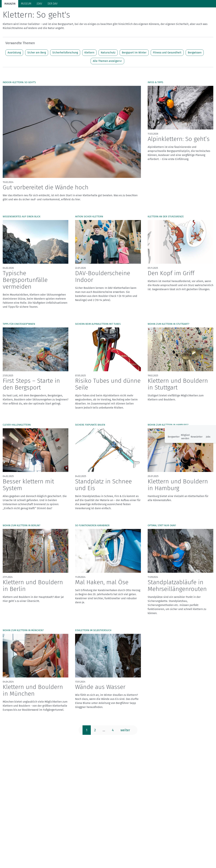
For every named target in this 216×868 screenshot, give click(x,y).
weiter (125, 743)
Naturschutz (108, 66)
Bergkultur (128, 14)
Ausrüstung (14, 66)
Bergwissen (195, 66)
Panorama (180, 14)
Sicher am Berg (37, 66)
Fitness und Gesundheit (167, 66)
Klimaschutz (87, 14)
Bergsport (39, 14)
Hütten (70, 14)
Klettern (89, 66)
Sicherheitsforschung (65, 66)
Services (198, 14)
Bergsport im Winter (134, 66)
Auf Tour (55, 14)
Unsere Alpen (108, 14)
